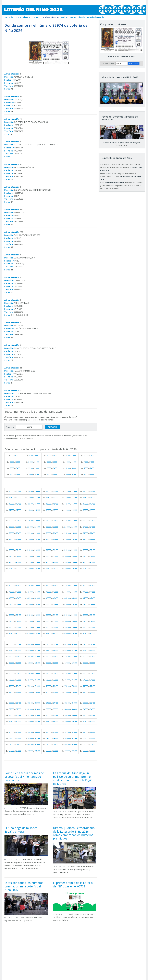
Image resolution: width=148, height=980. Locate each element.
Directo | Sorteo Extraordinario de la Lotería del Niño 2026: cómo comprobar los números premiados (74, 833)
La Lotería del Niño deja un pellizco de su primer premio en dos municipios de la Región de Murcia (74, 778)
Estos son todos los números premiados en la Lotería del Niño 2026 (24, 886)
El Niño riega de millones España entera (21, 830)
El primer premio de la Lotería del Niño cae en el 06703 (73, 884)
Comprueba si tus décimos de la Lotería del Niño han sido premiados (24, 777)
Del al (14, 456)
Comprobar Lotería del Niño (122, 56)
